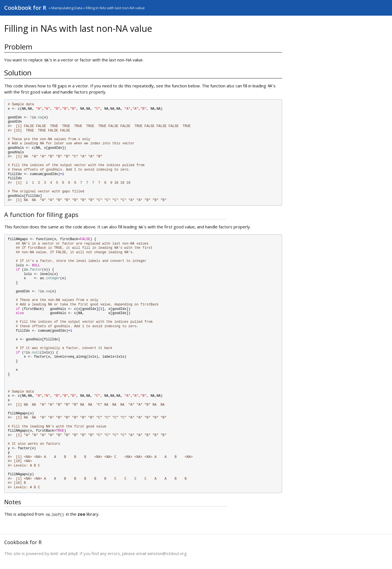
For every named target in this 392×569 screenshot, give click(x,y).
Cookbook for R (25, 8)
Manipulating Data (67, 8)
